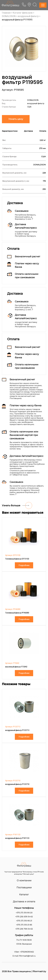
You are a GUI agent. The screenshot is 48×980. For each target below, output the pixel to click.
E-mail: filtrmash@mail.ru (24, 956)
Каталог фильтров (23, 13)
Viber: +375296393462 (24, 952)
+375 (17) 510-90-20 (24, 913)
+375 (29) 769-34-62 (24, 929)
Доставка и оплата (24, 902)
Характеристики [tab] (10, 131)
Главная (6, 13)
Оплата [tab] (43, 131)
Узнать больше (11, 505)
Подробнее (24, 565)
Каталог (24, 895)
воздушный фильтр (28, 16)
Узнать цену (16, 119)
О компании (24, 881)
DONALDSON (9, 16)
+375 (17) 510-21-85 (24, 925)
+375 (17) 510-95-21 (24, 921)
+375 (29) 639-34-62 (24, 917)
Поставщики (24, 888)
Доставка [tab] (28, 131)
